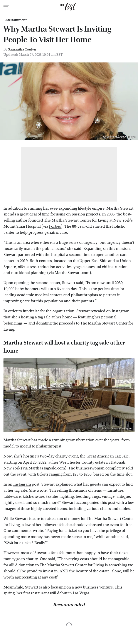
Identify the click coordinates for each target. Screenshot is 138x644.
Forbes (55, 226)
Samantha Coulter (22, 49)
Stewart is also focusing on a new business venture (69, 587)
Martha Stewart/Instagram (117, 429)
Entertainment (15, 20)
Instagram (120, 311)
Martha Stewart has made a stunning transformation (49, 440)
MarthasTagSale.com (47, 468)
